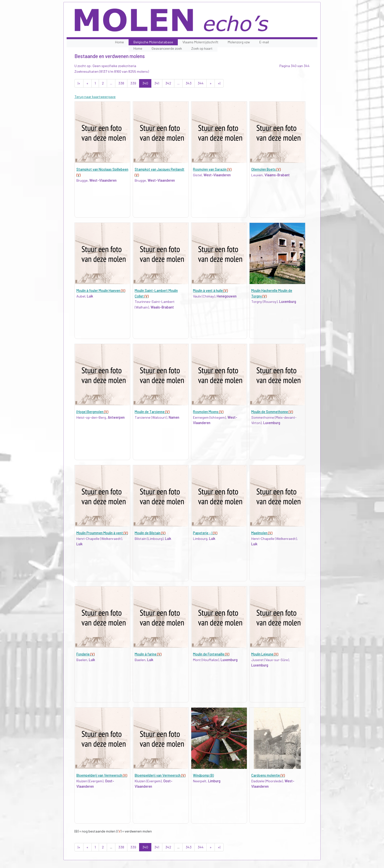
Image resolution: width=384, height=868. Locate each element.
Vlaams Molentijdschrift (200, 42)
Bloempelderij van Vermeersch (102, 775)
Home (120, 42)
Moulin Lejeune (265, 654)
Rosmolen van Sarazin (212, 169)
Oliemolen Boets (266, 169)
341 (157, 83)
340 (145, 83)
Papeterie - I (205, 533)
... (111, 83)
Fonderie (85, 654)
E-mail (264, 42)
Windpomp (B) (203, 775)
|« (79, 83)
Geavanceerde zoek (167, 48)
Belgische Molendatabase (153, 42)
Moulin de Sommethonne (272, 412)
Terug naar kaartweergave (95, 97)
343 (189, 83)
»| (219, 83)
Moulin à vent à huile (210, 291)
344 (201, 83)
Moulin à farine (148, 654)
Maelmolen (262, 533)
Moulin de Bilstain (150, 533)
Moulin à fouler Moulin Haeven (101, 291)
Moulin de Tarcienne (152, 412)
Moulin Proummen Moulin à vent (102, 533)
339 (133, 83)
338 (121, 83)
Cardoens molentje (268, 775)
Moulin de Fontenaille (211, 654)
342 (168, 83)
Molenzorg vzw (239, 42)
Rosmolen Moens (208, 412)
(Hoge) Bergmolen (92, 412)
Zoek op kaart (202, 48)
